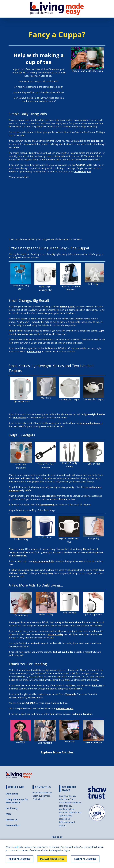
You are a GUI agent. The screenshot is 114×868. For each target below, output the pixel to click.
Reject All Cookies (20, 859)
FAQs (8, 814)
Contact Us (69, 741)
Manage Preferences (52, 859)
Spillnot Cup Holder (93, 614)
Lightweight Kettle (22, 401)
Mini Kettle (46, 398)
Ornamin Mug (21, 615)
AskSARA (21, 742)
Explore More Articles (57, 752)
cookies (17, 847)
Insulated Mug (21, 539)
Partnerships (13, 825)
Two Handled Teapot (93, 399)
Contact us (12, 820)
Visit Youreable (45, 743)
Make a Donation (93, 742)
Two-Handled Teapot (69, 399)
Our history (12, 808)
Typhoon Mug (93, 464)
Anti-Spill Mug (70, 613)
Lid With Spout (45, 537)
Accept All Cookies (85, 859)
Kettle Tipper (94, 284)
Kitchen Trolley (46, 614)
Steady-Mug (93, 538)
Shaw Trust (12, 794)
